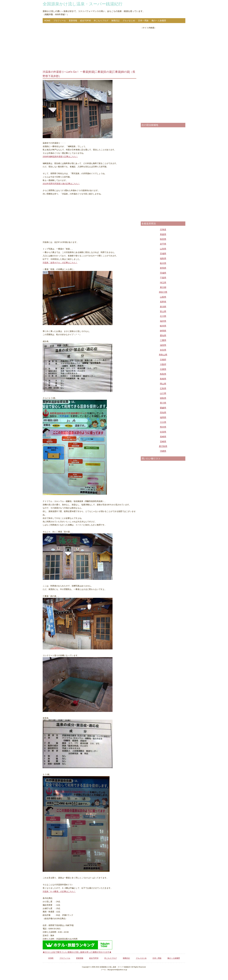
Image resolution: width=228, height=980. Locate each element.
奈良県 (163, 350)
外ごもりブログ (101, 21)
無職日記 (115, 21)
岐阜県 (163, 326)
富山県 (163, 311)
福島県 (163, 258)
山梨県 (163, 297)
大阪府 (163, 364)
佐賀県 (163, 432)
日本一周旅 (143, 21)
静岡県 (163, 331)
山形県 (163, 249)
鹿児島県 (163, 446)
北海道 (163, 229)
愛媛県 (163, 408)
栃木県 (163, 263)
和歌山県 (163, 355)
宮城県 (163, 254)
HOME (47, 21)
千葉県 (163, 278)
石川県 (163, 316)
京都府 (163, 360)
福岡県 (163, 417)
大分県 (163, 422)
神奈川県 (163, 292)
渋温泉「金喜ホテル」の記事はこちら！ (60, 263)
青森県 (163, 234)
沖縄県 (163, 451)
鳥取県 (163, 374)
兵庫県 (163, 369)
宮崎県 (163, 442)
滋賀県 (163, 345)
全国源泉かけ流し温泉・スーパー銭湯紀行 (83, 4)
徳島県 (163, 398)
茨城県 (163, 273)
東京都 (163, 287)
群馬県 (163, 268)
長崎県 (163, 437)
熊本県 (163, 427)
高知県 (163, 413)
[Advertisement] (89, 47)
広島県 (163, 388)
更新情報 (73, 21)
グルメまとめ (129, 21)
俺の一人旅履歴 (159, 21)
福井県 (163, 321)
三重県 (163, 340)
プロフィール (60, 21)
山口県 (163, 393)
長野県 (163, 302)
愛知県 (163, 335)
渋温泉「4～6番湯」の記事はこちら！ (59, 891)
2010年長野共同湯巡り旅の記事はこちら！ (61, 184)
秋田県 (163, 239)
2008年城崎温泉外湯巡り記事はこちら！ (60, 157)
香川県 (163, 403)
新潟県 (163, 307)
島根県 (163, 379)
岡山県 (163, 384)
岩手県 (163, 244)
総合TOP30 (85, 21)
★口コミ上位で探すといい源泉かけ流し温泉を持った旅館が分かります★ (77, 952)
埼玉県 (163, 283)
